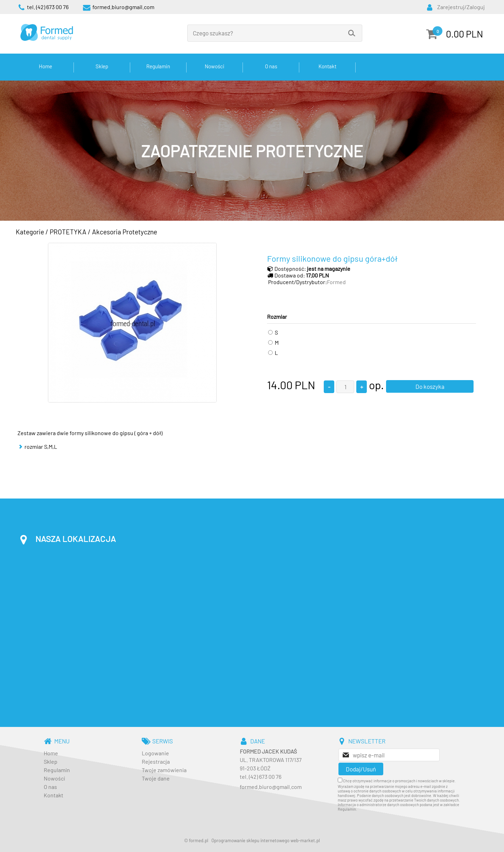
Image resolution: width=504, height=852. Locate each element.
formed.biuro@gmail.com (271, 787)
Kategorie (30, 232)
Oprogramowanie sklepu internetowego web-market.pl (266, 840)
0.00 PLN (464, 34)
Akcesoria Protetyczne (125, 232)
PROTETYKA (68, 232)
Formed (336, 282)
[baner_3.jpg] (252, 151)
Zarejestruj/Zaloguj (461, 7)
